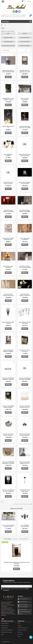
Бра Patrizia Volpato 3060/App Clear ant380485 (8, 239)
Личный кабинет (5, 623)
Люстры (25, 34)
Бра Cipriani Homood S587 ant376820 (25, 155)
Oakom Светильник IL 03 (8, 127)
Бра (8, 34)
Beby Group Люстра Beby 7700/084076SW (8, 71)
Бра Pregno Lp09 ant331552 (8, 267)
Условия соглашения (22, 630)
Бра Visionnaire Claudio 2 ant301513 (25, 295)
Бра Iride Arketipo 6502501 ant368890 (25, 211)
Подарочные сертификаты (7, 630)
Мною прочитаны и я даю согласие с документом (15, 590)
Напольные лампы (25, 38)
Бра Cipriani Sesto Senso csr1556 (8, 183)
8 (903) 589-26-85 (24, 599)
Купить (8, 77)
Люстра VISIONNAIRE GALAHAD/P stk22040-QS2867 (8, 463)
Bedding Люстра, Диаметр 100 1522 (25, 71)
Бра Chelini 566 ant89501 (8, 155)
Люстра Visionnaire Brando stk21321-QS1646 (25, 407)
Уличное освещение (25, 46)
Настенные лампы (8, 42)
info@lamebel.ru (24, 602)
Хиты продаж (8, 539)
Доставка (20, 626)
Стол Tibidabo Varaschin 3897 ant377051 (25, 526)
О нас (19, 623)
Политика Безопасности (23, 628)
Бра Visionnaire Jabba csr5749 (8, 323)
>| (13, 502)
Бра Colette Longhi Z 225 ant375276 (25, 183)
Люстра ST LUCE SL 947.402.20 (25, 351)
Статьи (19, 637)
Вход (29, 1)
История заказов (5, 626)
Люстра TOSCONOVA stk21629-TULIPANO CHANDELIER (25, 379)
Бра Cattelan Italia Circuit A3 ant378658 (25, 127)
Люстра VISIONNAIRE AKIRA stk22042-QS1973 (8, 407)
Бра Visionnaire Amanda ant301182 (8, 295)
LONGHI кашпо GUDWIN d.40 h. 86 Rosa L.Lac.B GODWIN (17, 563)
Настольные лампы (25, 42)
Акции (2, 634)
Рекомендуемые (23, 539)
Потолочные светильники (8, 46)
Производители (5, 628)
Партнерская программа (6, 632)
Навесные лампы (8, 38)
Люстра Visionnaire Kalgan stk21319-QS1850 (25, 463)
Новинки (15, 539)
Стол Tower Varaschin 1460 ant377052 (8, 526)
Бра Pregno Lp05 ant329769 (25, 239)
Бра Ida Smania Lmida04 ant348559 (8, 211)
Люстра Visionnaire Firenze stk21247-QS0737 (25, 435)
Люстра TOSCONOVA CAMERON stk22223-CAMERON (8, 379)
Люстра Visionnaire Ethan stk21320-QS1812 (8, 435)
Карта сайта (20, 634)
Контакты (20, 632)
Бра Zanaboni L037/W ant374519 (25, 323)
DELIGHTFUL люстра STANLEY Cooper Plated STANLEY (8, 100)
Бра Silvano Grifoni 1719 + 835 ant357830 (25, 267)
